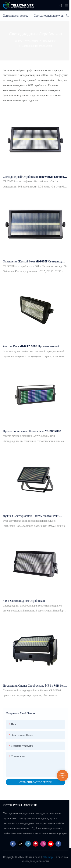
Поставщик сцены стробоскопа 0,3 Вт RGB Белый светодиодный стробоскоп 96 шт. (35, 686)
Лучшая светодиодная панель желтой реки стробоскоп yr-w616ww (31, 516)
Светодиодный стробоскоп (37, 46)
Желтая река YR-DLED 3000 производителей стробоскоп (31, 346)
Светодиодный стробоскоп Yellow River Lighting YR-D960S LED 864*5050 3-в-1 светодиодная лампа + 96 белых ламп (33, 177)
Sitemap (48, 857)
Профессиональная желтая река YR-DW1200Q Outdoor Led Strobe (32, 431)
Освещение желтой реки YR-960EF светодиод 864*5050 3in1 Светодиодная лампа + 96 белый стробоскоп (33, 261)
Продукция (49, 41)
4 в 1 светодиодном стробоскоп (24, 601)
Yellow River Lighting (27, 41)
